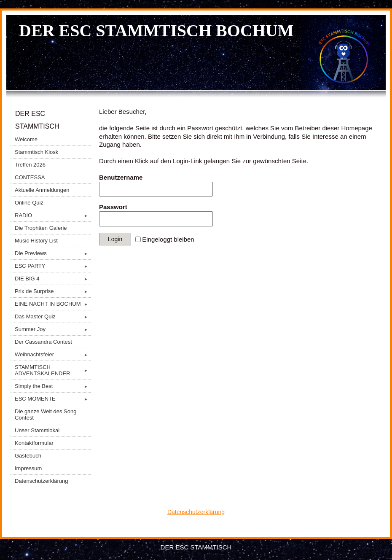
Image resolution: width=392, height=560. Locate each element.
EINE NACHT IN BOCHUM (53, 304)
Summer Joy (53, 329)
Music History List (36, 241)
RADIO (53, 215)
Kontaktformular (34, 443)
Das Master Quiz (53, 316)
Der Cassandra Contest (43, 342)
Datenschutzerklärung (41, 481)
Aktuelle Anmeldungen (42, 190)
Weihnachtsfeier (53, 354)
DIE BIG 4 (53, 279)
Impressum (28, 468)
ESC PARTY (53, 266)
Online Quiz (29, 203)
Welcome (26, 139)
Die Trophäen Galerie (41, 228)
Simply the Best (53, 386)
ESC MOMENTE (53, 399)
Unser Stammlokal (37, 430)
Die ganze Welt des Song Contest (46, 415)
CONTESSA (30, 177)
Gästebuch (28, 456)
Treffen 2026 (30, 165)
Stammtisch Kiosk (36, 152)
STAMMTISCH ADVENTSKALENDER (53, 370)
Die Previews (53, 253)
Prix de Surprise (53, 291)
